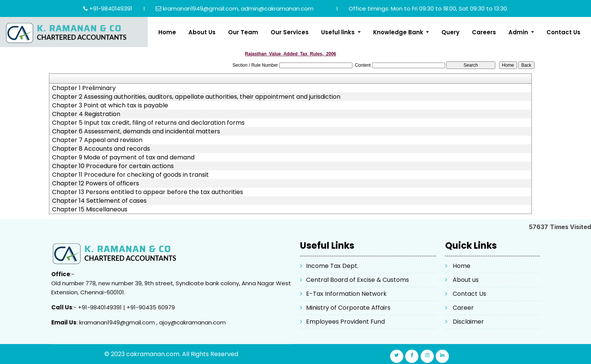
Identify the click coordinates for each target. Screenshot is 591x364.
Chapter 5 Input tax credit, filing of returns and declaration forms (148, 123)
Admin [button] (519, 32)
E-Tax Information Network (346, 294)
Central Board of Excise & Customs (358, 280)
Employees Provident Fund (345, 322)
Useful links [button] (339, 32)
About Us (202, 32)
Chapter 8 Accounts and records (101, 149)
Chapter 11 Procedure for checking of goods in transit (130, 175)
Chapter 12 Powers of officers (96, 184)
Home (167, 32)
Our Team (243, 32)
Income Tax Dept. (332, 266)
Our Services (290, 32)
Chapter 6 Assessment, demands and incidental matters (136, 132)
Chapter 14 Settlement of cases (99, 201)
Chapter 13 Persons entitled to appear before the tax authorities (148, 192)
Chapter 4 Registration (86, 114)
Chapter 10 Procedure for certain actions (113, 166)
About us (466, 280)
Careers (484, 32)
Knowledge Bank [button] (399, 32)
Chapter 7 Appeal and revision (97, 140)
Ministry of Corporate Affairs (348, 308)
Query (450, 32)
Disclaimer (468, 322)
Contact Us (563, 32)
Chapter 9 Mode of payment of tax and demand (123, 158)
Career (463, 308)
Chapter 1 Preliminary (84, 88)
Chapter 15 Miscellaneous (90, 210)
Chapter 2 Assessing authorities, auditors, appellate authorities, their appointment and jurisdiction (196, 97)
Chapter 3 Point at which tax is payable (110, 106)
